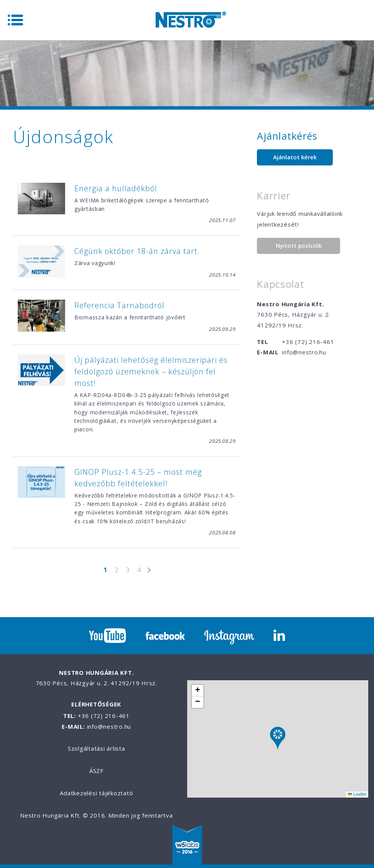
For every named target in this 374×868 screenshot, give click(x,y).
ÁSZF (96, 771)
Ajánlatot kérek (295, 157)
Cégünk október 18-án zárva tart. (137, 251)
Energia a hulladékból (116, 188)
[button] (278, 739)
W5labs (187, 845)
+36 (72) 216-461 (308, 342)
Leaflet (357, 794)
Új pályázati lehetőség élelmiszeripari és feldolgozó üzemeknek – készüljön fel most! (151, 371)
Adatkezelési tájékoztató (96, 793)
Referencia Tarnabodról (119, 305)
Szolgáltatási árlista (96, 748)
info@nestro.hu (304, 352)
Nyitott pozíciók (299, 245)
